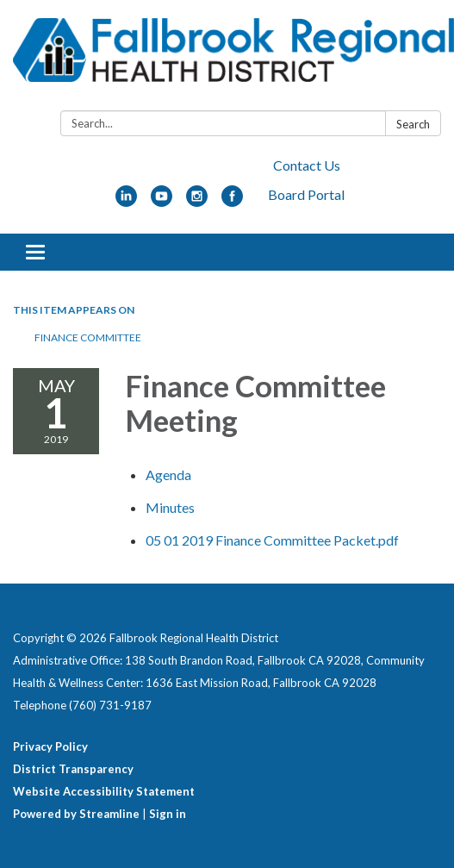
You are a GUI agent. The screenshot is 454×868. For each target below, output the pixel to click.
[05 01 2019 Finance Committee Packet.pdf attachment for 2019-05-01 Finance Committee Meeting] (272, 540)
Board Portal (306, 194)
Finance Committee (88, 337)
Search (413, 124)
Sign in (168, 814)
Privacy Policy (50, 746)
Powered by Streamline (76, 814)
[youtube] (162, 201)
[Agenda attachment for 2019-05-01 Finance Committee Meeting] (168, 475)
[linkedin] (126, 201)
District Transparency (73, 769)
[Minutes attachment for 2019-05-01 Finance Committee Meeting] (170, 507)
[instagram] (197, 201)
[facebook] (232, 201)
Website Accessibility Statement (104, 791)
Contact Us (307, 165)
